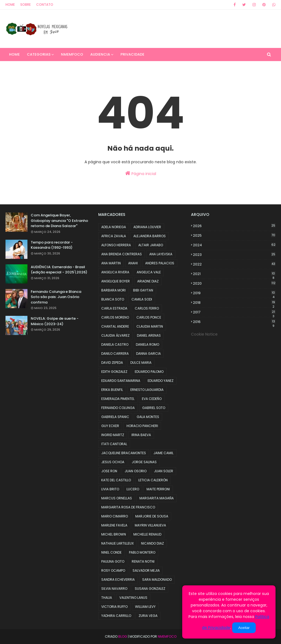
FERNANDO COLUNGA (118, 408)
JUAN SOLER (164, 471)
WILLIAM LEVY (145, 607)
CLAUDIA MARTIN (150, 326)
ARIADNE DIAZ (148, 281)
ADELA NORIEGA (114, 227)
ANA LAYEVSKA (161, 254)
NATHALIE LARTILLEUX (117, 543)
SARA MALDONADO (157, 579)
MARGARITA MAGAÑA (157, 498)
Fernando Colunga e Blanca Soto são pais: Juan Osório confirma (56, 297)
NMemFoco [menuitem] (72, 54)
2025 (234, 235)
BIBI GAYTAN (143, 290)
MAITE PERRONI (158, 489)
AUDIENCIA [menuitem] (100, 54)
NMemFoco (167, 636)
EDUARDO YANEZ (161, 381)
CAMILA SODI (142, 299)
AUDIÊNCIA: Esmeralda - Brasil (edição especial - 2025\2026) (59, 270)
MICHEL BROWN (114, 534)
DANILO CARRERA (115, 354)
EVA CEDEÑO (152, 399)
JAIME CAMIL (163, 453)
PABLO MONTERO (142, 552)
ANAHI (133, 263)
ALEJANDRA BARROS (150, 236)
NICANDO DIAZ (152, 543)
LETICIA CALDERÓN (153, 480)
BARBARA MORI (113, 290)
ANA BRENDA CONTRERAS (122, 254)
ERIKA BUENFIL (112, 390)
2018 (234, 303)
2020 (234, 283)
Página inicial (141, 173)
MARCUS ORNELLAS (117, 498)
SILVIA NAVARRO (114, 589)
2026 (234, 226)
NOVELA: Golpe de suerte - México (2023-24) (55, 321)
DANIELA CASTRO (115, 344)
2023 (234, 255)
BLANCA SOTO (113, 299)
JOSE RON (109, 471)
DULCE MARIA (141, 363)
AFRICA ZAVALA (114, 236)
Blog (123, 636)
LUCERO (133, 489)
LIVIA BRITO (110, 489)
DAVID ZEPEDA (112, 363)
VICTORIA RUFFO (114, 607)
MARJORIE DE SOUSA (152, 516)
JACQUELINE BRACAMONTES (124, 453)
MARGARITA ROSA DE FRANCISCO (128, 507)
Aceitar (244, 628)
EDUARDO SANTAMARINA (121, 381)
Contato (45, 5)
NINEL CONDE (111, 552)
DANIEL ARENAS (149, 335)
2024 (234, 245)
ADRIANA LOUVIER (147, 227)
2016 (234, 322)
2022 (234, 264)
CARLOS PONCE (149, 317)
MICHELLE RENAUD (147, 534)
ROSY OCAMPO (113, 570)
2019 (234, 293)
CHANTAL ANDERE (115, 326)
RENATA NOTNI (143, 561)
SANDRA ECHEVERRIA (118, 579)
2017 (234, 312)
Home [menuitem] (14, 54)
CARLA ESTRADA (114, 308)
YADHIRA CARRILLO (116, 616)
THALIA (107, 598)
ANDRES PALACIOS (160, 263)
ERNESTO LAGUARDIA (147, 390)
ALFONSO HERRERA (116, 245)
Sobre (26, 5)
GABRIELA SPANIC (115, 417)
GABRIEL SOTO (154, 408)
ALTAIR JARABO (151, 245)
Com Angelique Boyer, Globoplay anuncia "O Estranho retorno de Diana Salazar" (59, 221)
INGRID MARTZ (113, 435)
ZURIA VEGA (148, 616)
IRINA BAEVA (141, 435)
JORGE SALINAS (144, 462)
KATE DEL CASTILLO (116, 480)
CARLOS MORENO (115, 317)
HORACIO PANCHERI (142, 426)
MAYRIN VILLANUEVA (150, 525)
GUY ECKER (110, 426)
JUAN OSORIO (136, 471)
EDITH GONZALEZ (114, 372)
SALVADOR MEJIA (146, 570)
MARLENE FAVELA (114, 525)
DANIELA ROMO (147, 344)
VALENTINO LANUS (133, 598)
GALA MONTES (148, 417)
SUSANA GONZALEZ (150, 589)
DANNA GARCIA (148, 354)
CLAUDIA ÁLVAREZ (115, 335)
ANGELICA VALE (149, 272)
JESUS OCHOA (113, 462)
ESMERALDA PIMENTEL (118, 399)
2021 (234, 274)
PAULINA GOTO (113, 561)
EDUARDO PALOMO (149, 372)
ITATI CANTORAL (114, 444)
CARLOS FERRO (147, 308)
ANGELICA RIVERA (115, 272)
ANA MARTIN (111, 263)
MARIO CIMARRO (115, 516)
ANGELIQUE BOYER (116, 281)
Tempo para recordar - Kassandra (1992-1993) (52, 245)
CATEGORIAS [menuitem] (39, 54)
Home (10, 5)
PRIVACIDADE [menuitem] (132, 54)
